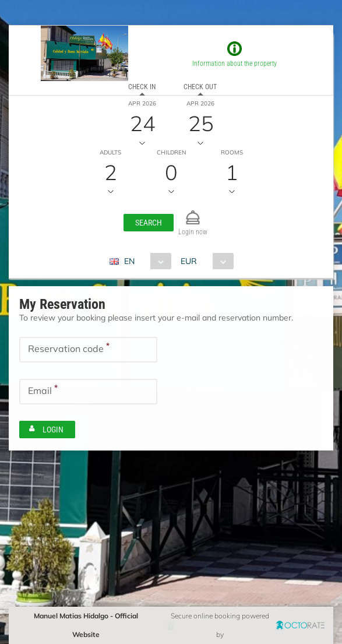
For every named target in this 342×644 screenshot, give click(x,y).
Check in (142, 87)
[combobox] (145, 261)
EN (129, 261)
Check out (200, 87)
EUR (189, 261)
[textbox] (88, 350)
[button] (149, 223)
